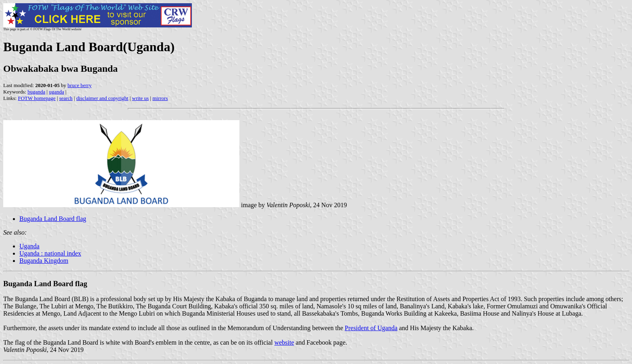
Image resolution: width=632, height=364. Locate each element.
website (284, 342)
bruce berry (80, 85)
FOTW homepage (36, 98)
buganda (36, 92)
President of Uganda (371, 328)
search (66, 98)
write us (141, 98)
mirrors (160, 98)
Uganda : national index (50, 253)
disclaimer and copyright (102, 98)
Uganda (29, 246)
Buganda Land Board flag (53, 219)
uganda (56, 92)
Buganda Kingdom (44, 261)
